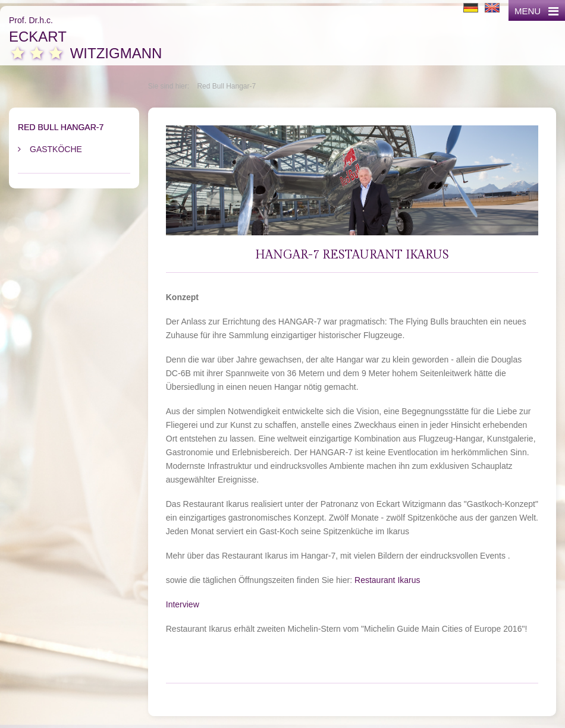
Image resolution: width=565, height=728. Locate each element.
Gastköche (56, 149)
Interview (183, 604)
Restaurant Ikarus (387, 580)
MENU (536, 11)
